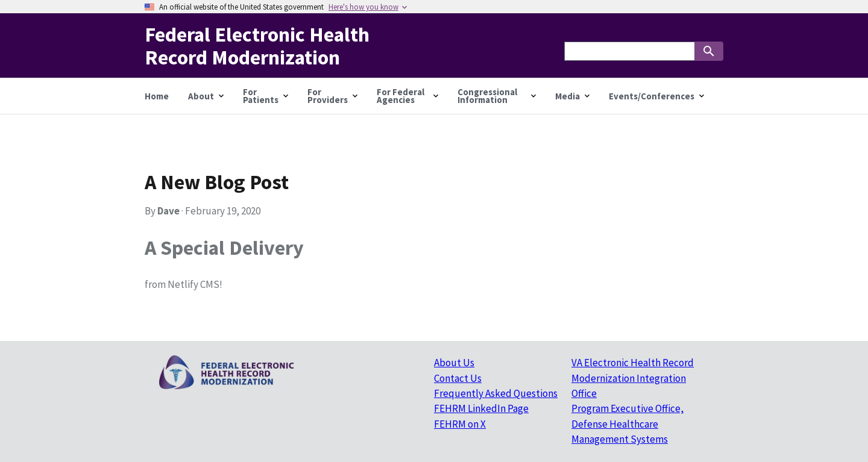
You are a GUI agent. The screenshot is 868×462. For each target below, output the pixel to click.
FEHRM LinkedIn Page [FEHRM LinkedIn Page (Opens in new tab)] (481, 408)
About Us (454, 363)
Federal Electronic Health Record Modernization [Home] (257, 45)
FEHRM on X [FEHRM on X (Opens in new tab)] (460, 424)
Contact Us (458, 378)
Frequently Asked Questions (496, 393)
